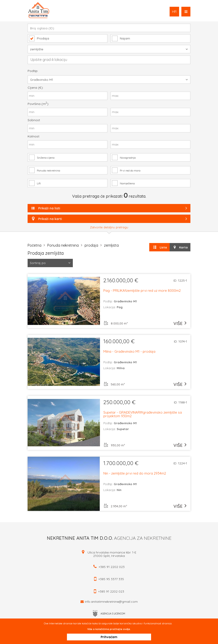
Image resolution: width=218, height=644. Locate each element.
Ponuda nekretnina (63, 245)
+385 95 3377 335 (111, 579)
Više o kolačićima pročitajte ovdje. (109, 629)
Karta (180, 247)
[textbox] (111, 59)
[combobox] (109, 60)
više (178, 323)
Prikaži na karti (109, 219)
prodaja (91, 245)
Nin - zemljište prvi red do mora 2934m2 (135, 474)
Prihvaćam (109, 637)
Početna (34, 245)
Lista (160, 247)
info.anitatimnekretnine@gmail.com (111, 602)
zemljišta (111, 245)
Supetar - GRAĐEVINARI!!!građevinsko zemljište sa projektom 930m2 (143, 414)
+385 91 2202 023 (112, 567)
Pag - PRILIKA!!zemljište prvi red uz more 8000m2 (142, 291)
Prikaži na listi (110, 208)
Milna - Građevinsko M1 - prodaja (129, 352)
